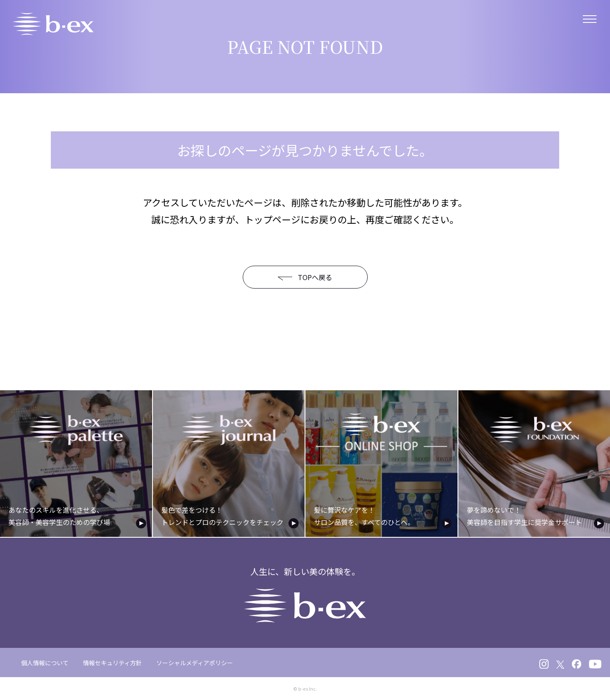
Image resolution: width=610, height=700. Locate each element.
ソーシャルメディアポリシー (195, 661)
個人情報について (45, 661)
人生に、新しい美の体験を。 (305, 593)
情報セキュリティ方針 (112, 661)
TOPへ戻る (298, 277)
